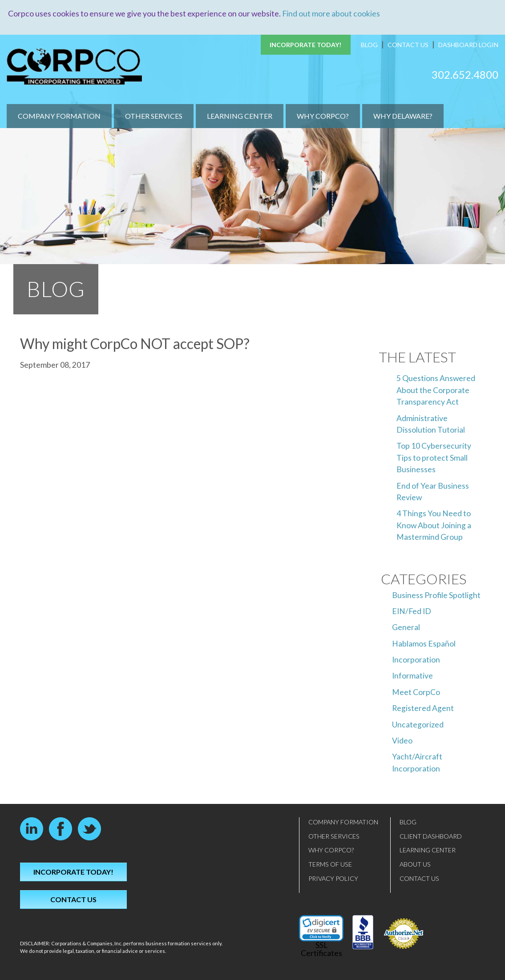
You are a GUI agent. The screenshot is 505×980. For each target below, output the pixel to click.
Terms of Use (330, 864)
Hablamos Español (424, 643)
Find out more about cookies (331, 14)
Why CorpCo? (323, 116)
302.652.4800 (465, 74)
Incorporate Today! (306, 45)
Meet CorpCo (416, 692)
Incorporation (416, 660)
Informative (412, 676)
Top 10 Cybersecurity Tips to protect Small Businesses (434, 458)
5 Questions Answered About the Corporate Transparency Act (436, 390)
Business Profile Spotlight (436, 595)
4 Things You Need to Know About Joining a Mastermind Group (434, 525)
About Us (415, 864)
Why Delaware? (403, 116)
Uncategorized (418, 724)
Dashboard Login (468, 45)
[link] (321, 928)
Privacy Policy (333, 878)
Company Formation (59, 116)
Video (402, 741)
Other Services (154, 116)
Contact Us (408, 45)
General (406, 627)
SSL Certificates (321, 949)
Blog (369, 45)
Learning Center (240, 116)
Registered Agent (423, 708)
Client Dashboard (431, 836)
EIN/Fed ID (412, 611)
